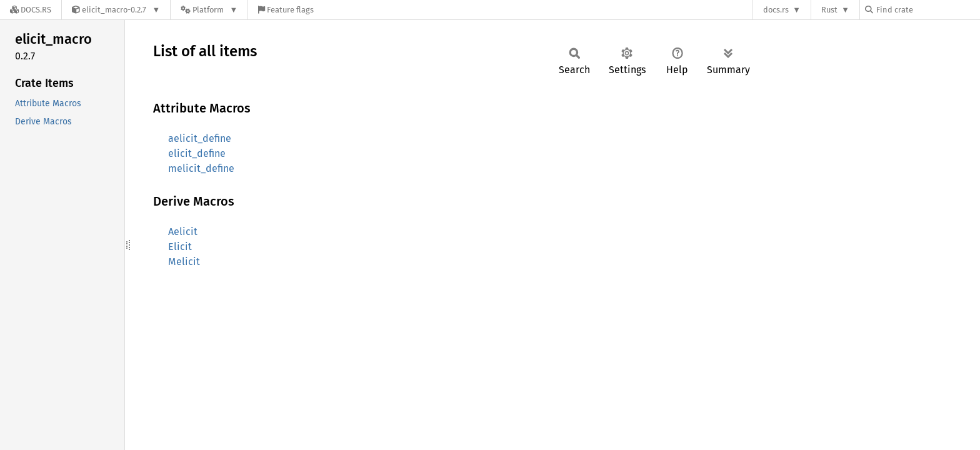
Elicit (180, 247)
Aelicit (183, 232)
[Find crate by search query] (927, 10)
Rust (829, 10)
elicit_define (197, 153)
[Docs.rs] (31, 10)
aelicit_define (200, 138)
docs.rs (776, 10)
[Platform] (209, 10)
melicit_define (201, 168)
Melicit (184, 262)
